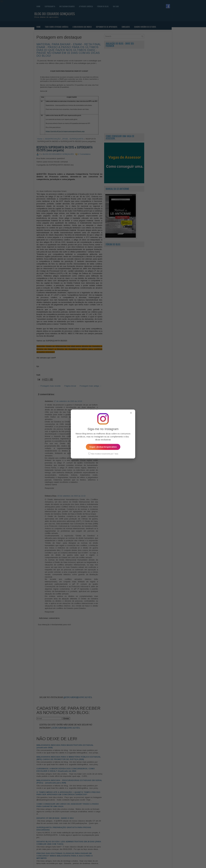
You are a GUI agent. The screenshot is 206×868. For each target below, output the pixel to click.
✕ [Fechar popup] (131, 413)
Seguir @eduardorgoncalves (103, 447)
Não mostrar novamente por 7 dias (103, 454)
